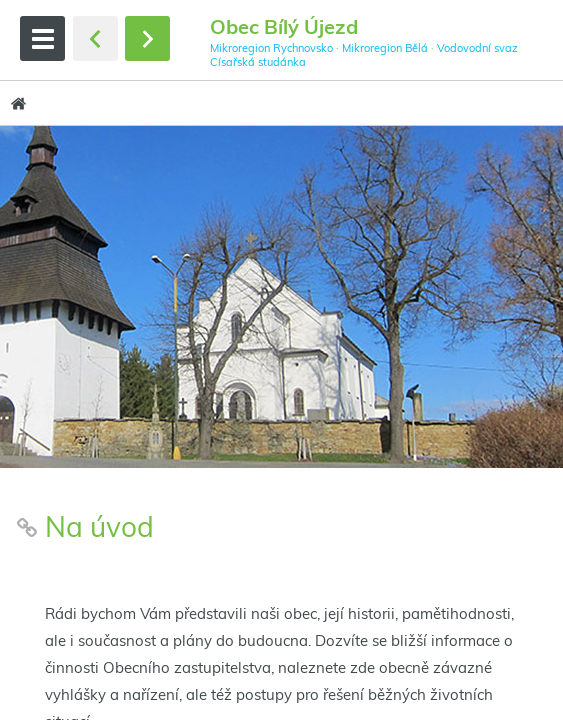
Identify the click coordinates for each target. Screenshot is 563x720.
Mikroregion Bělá (385, 48)
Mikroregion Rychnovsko (271, 48)
